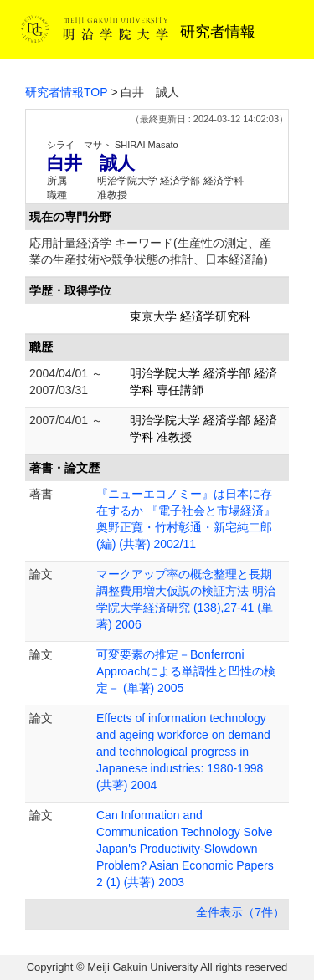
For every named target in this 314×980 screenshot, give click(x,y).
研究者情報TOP (67, 92)
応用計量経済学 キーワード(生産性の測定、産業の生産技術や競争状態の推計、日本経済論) (150, 251)
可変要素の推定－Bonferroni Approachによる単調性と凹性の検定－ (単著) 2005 (186, 671)
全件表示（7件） (240, 912)
